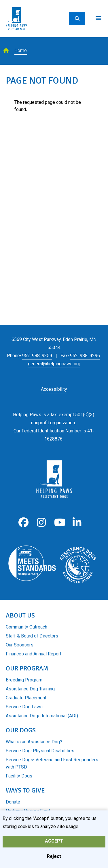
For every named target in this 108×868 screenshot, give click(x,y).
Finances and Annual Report (34, 654)
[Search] (77, 19)
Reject (54, 859)
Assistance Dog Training (30, 689)
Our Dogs (21, 730)
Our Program (27, 668)
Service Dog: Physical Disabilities (40, 751)
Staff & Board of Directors (32, 636)
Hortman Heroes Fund (28, 811)
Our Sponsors (20, 645)
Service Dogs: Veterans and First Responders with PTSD (52, 764)
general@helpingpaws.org (54, 364)
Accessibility (54, 390)
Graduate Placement (26, 698)
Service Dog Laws (24, 707)
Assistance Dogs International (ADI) (42, 716)
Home (21, 51)
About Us (20, 615)
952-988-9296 (85, 356)
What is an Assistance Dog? (34, 742)
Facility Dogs (19, 776)
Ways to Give (25, 790)
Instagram (41, 523)
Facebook (23, 523)
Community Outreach (26, 627)
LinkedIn (77, 523)
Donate (13, 802)
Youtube (59, 523)
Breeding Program (24, 680)
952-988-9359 (37, 356)
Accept (54, 844)
